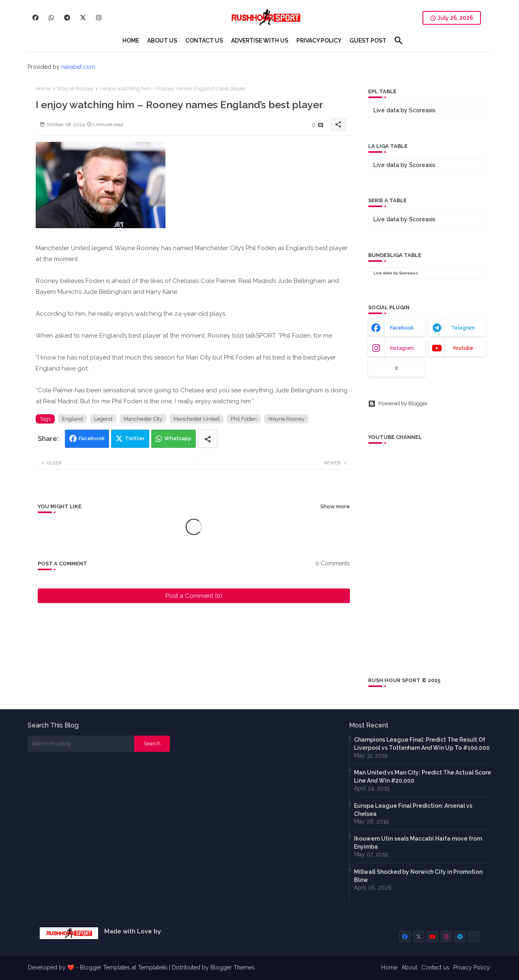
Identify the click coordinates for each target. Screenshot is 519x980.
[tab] (131, 41)
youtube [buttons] (463, 348)
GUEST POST (368, 41)
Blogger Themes (233, 967)
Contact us (435, 967)
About (409, 967)
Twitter (135, 438)
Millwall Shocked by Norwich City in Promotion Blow (418, 876)
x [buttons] (397, 368)
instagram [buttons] (402, 348)
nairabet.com (78, 67)
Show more (335, 506)
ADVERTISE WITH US (260, 41)
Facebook (92, 438)
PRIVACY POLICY (319, 41)
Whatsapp (178, 438)
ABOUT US (162, 41)
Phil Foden (244, 419)
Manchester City (143, 419)
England (72, 419)
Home (43, 89)
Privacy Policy (472, 967)
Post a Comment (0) (194, 596)
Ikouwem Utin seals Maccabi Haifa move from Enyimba (418, 843)
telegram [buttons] (463, 328)
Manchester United (196, 419)
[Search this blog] (81, 744)
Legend (103, 419)
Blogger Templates (105, 967)
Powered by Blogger (398, 404)
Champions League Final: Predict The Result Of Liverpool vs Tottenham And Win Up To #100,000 (422, 744)
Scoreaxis (422, 110)
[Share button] (208, 439)
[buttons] (35, 18)
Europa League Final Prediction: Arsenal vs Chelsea (413, 810)
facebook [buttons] (402, 328)
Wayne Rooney (75, 89)
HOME (131, 41)
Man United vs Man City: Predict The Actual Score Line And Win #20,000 (422, 777)
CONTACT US (204, 41)
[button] (399, 41)
